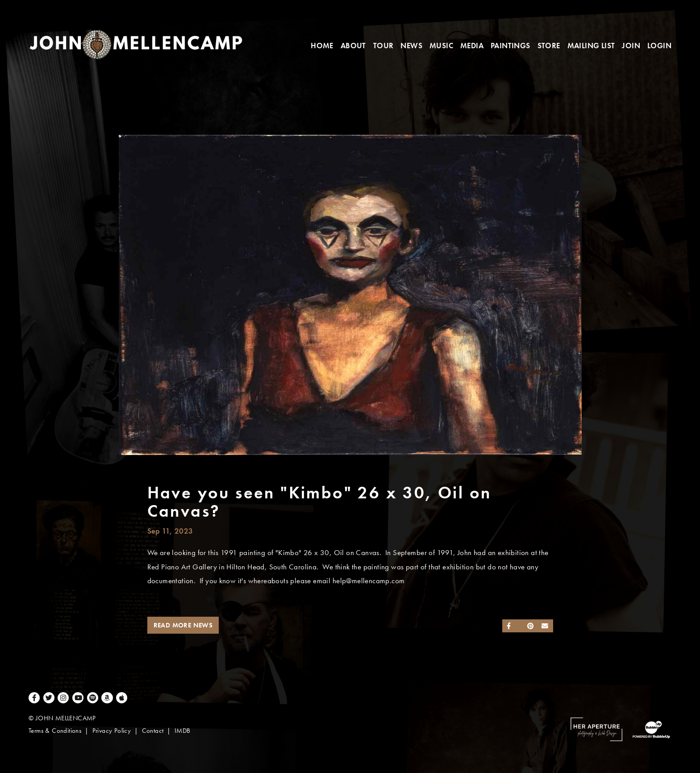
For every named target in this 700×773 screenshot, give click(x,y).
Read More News (183, 625)
